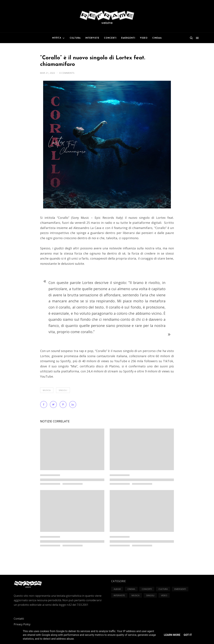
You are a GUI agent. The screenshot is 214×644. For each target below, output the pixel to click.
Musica (47, 390)
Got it (188, 635)
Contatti (19, 619)
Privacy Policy (22, 624)
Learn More (172, 635)
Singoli (63, 390)
